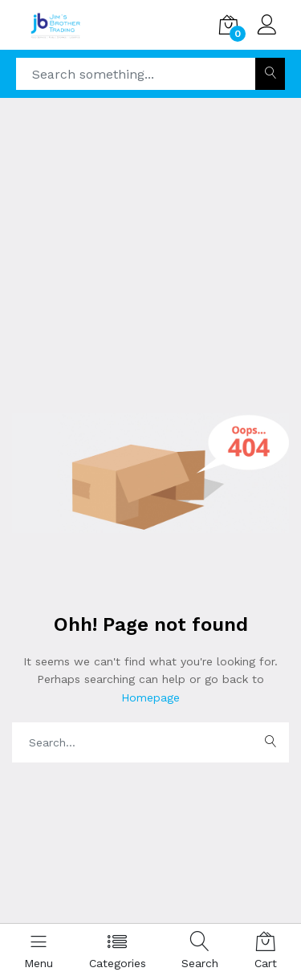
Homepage (150, 697)
